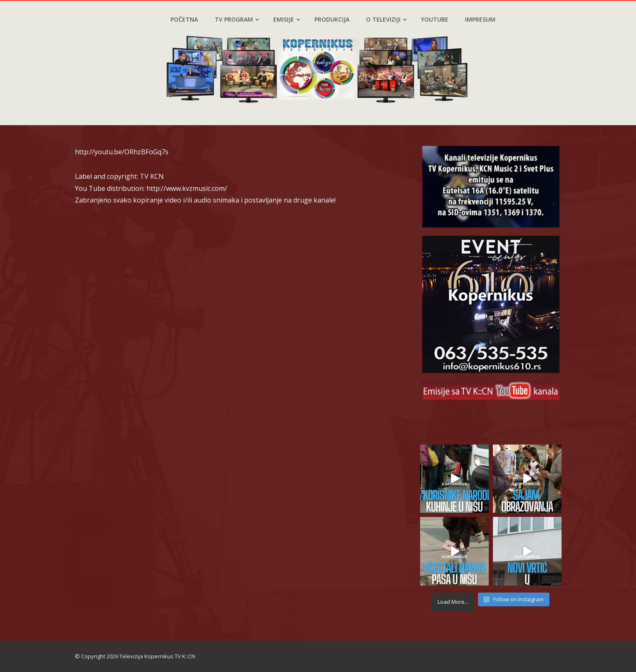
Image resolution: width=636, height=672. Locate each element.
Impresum (480, 19)
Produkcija (332, 19)
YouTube (435, 19)
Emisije (287, 19)
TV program (237, 19)
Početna (184, 19)
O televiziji (386, 19)
